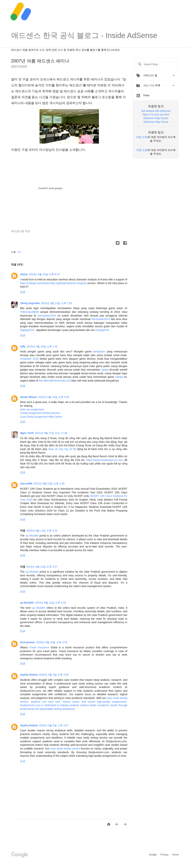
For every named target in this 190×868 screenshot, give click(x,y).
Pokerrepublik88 (29, 312)
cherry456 (26, 484)
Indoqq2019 (102, 330)
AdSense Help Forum (156, 122)
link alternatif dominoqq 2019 (55, 381)
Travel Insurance (40, 647)
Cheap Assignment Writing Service (40, 413)
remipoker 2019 (29, 359)
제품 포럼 (142, 137)
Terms (176, 855)
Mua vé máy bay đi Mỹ (62, 449)
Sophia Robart (29, 675)
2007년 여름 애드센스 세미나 (40, 61)
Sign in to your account (156, 114)
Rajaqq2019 (27, 330)
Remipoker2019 (101, 319)
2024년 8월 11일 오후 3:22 (42, 531)
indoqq (119, 377)
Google (153, 855)
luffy (23, 346)
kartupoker (99, 351)
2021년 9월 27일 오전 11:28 (51, 433)
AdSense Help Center (156, 118)
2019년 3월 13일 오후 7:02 (56, 303)
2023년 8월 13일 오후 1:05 (49, 484)
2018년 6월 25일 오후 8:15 (44, 274)
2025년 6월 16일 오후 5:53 (52, 642)
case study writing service (65, 749)
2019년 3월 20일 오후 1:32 (42, 346)
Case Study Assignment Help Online (41, 417)
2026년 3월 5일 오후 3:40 (54, 675)
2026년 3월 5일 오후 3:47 (54, 725)
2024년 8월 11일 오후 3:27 (42, 567)
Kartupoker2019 (47, 316)
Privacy (165, 855)
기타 (19, 252)
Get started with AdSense (156, 111)
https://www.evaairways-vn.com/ (105, 460)
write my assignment (32, 409)
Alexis (24, 274)
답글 (23, 292)
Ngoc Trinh (27, 433)
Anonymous (28, 642)
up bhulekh (32, 536)
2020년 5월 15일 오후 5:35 (54, 397)
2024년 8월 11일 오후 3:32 (51, 603)
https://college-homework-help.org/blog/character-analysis (53, 283)
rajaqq (105, 370)
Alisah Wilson (29, 397)
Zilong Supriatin (30, 303)
